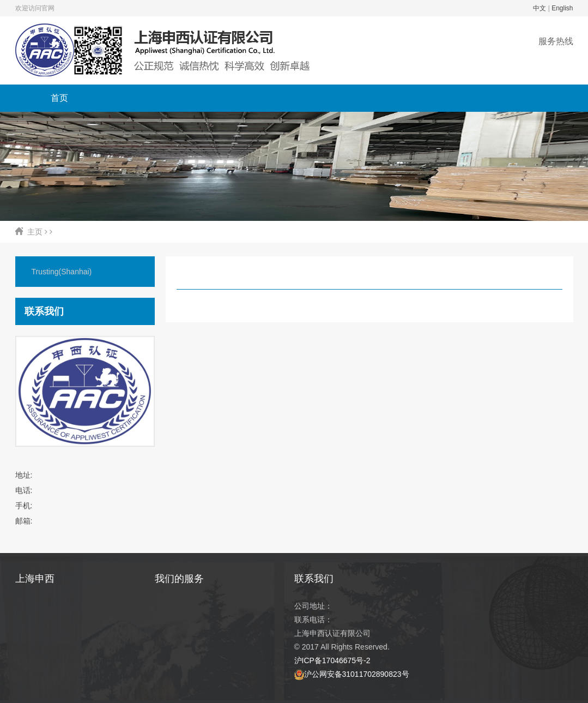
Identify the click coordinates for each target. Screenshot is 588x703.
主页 (35, 232)
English (562, 8)
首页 (59, 98)
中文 (539, 8)
